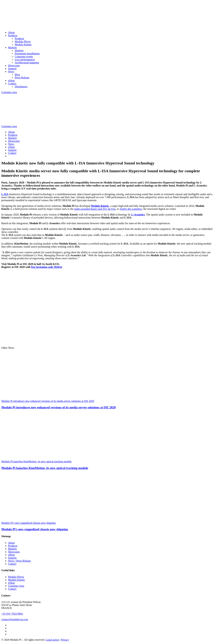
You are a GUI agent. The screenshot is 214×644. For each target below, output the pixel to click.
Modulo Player (23, 41)
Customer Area (16, 586)
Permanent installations (27, 53)
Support (12, 69)
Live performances (25, 60)
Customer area (9, 92)
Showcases (14, 66)
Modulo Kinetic (23, 44)
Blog (17, 75)
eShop (11, 81)
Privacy (65, 640)
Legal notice (52, 640)
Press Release (22, 78)
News (11, 72)
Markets (12, 47)
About (11, 32)
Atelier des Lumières (131, 209)
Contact (12, 84)
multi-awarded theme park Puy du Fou (95, 209)
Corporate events (24, 57)
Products (13, 35)
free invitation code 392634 (46, 267)
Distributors (21, 87)
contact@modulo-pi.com (15, 619)
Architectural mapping (27, 63)
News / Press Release (19, 561)
